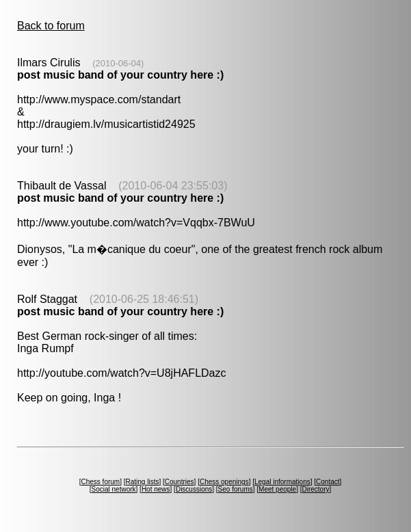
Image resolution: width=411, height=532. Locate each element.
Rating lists (143, 482)
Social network (114, 489)
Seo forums (236, 489)
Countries (180, 482)
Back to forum (51, 26)
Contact (328, 482)
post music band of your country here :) (120, 75)
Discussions (194, 489)
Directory (315, 489)
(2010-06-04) (118, 63)
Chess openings (224, 482)
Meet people (277, 489)
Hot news (156, 489)
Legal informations (282, 482)
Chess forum (100, 482)
